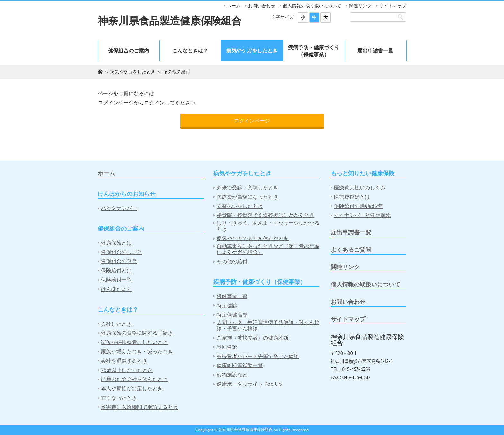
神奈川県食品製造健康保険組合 (170, 21)
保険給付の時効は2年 (359, 206)
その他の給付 (232, 262)
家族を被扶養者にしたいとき (134, 342)
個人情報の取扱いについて (365, 284)
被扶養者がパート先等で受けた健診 (258, 356)
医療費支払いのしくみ (360, 188)
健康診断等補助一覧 (240, 365)
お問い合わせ (262, 6)
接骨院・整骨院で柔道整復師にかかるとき (265, 215)
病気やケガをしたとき (252, 50)
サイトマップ (393, 6)
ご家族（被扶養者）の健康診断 (253, 338)
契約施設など (232, 375)
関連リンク (360, 6)
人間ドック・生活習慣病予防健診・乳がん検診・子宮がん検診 (268, 325)
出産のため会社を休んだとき (134, 379)
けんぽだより (116, 289)
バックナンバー (119, 208)
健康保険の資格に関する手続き (137, 333)
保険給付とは (116, 271)
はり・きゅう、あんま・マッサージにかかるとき (268, 226)
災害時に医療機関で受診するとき (139, 407)
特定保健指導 (232, 315)
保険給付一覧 (116, 280)
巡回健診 (227, 347)
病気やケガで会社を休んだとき (253, 238)
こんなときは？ (190, 50)
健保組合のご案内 (129, 50)
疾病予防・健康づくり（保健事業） (314, 51)
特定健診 (227, 306)
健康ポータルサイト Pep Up (249, 384)
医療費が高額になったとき (248, 197)
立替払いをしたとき (240, 206)
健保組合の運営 (119, 261)
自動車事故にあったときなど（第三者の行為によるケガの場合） (268, 249)
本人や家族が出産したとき (132, 389)
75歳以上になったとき (127, 370)
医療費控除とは (352, 197)
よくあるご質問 (351, 250)
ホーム (234, 6)
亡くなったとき (119, 398)
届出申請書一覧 (375, 50)
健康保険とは (116, 243)
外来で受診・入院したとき (248, 188)
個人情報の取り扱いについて (312, 6)
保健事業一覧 (232, 296)
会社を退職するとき (124, 361)
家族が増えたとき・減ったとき (137, 352)
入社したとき (116, 324)
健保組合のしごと (122, 252)
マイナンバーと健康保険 (362, 215)
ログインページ (252, 121)
